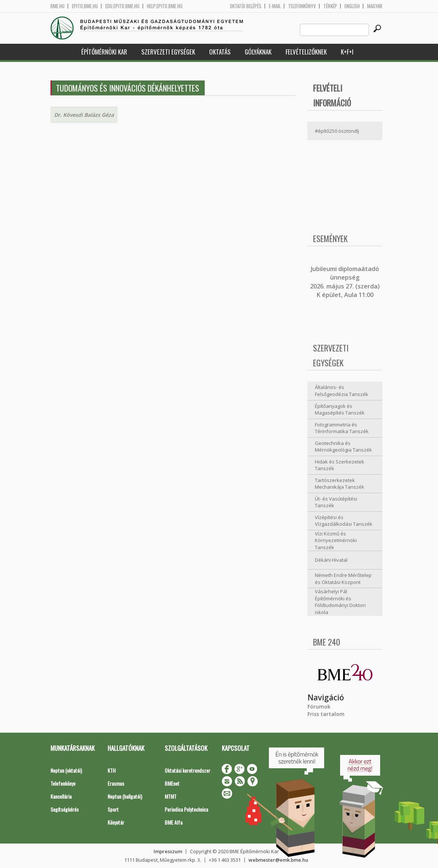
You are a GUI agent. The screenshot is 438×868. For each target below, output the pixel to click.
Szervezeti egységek (168, 52)
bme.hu (57, 6)
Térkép (330, 6)
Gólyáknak (258, 52)
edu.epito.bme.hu (122, 6)
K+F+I (347, 52)
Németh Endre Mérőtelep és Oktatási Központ (343, 579)
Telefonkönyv (302, 6)
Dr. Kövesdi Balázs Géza (84, 115)
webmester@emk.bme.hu (278, 860)
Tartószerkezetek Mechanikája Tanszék (340, 484)
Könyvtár (116, 822)
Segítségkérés (65, 809)
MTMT (171, 796)
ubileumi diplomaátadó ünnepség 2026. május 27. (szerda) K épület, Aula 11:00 (345, 282)
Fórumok (319, 707)
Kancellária (61, 796)
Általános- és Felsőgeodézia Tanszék (342, 391)
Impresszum (168, 851)
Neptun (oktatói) (66, 770)
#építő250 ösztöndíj (337, 131)
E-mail (275, 6)
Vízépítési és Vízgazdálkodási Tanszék (344, 521)
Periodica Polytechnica (186, 809)
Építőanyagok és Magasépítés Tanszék (340, 410)
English (352, 6)
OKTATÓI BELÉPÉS (246, 6)
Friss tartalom (326, 714)
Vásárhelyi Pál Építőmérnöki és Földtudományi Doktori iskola (340, 602)
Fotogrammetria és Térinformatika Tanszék (342, 428)
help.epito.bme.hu (165, 6)
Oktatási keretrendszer (187, 770)
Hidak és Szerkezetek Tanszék (340, 465)
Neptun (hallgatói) (125, 796)
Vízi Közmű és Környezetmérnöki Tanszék (336, 540)
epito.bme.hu (85, 6)
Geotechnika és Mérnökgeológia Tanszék (343, 447)
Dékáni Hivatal (331, 560)
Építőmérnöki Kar (104, 52)
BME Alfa (174, 822)
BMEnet (172, 783)
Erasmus (116, 783)
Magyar (375, 6)
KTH (112, 770)
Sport (113, 809)
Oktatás (220, 52)
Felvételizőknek (306, 52)
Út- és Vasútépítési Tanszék (336, 502)
